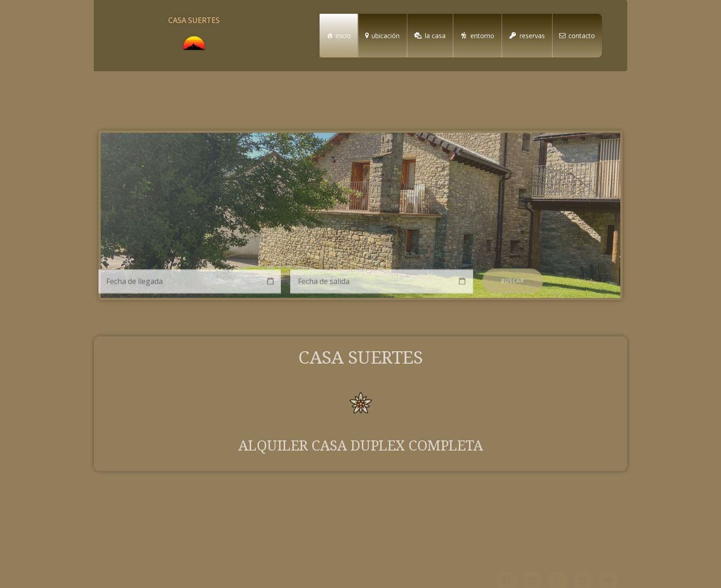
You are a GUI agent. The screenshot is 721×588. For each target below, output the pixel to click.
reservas (532, 36)
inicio (343, 36)
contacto (582, 36)
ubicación (386, 36)
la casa (435, 36)
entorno (482, 36)
